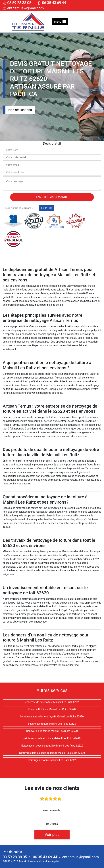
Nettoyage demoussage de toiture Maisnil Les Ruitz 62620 (52, 753)
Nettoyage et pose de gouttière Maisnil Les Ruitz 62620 (52, 746)
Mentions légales (50, 861)
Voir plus (52, 835)
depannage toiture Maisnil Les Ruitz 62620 (52, 724)
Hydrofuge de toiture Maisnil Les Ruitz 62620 (52, 760)
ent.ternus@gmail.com (23, 8)
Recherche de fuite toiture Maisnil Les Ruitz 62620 (52, 702)
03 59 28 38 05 (17, 3)
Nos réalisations (20, 110)
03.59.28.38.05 (15, 857)
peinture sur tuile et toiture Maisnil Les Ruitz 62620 (52, 738)
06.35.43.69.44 (45, 857)
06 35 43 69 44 (52, 3)
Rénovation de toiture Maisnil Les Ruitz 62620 (52, 731)
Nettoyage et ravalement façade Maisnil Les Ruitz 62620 (52, 717)
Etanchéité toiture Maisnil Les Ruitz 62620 (52, 709)
